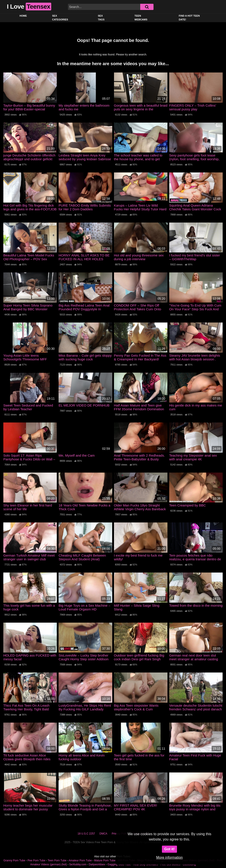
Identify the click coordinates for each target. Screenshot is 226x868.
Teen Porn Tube (57, 860)
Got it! (169, 849)
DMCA (103, 834)
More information (169, 857)
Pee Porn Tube (36, 860)
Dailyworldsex (97, 864)
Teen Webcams (141, 18)
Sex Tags (101, 18)
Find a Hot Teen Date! (189, 18)
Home (23, 16)
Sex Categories (60, 18)
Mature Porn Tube (105, 860)
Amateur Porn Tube (80, 860)
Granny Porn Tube (14, 860)
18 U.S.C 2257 (86, 834)
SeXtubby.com (78, 864)
